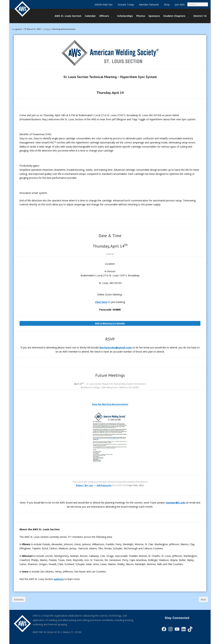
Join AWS (180, 5)
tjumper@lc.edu (175, 503)
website (59, 579)
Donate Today (126, 5)
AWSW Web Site (104, 5)
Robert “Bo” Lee (84, 485)
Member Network (149, 5)
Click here (101, 302)
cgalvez (18, 29)
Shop (167, 5)
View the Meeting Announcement (110, 404)
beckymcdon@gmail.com (116, 347)
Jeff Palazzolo (104, 485)
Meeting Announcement (64, 29)
